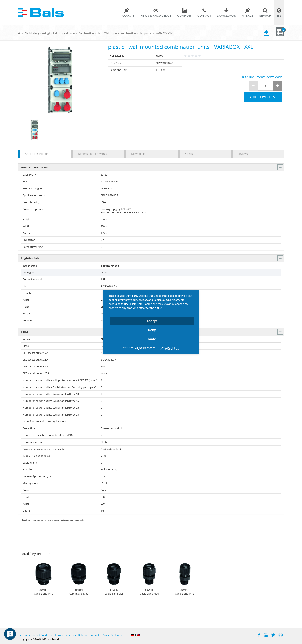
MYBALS (248, 16)
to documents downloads (262, 77)
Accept (152, 321)
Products (127, 16)
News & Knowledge (156, 16)
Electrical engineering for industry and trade (50, 33)
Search (265, 16)
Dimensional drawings (92, 154)
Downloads (226, 16)
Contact (204, 16)
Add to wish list (263, 97)
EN (279, 16)
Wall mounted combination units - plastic (128, 33)
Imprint (95, 635)
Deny (152, 330)
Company (184, 16)
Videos (189, 154)
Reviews (243, 154)
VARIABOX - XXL (165, 33)
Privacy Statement (113, 635)
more (152, 339)
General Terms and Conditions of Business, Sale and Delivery (53, 635)
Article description (37, 154)
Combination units (89, 33)
